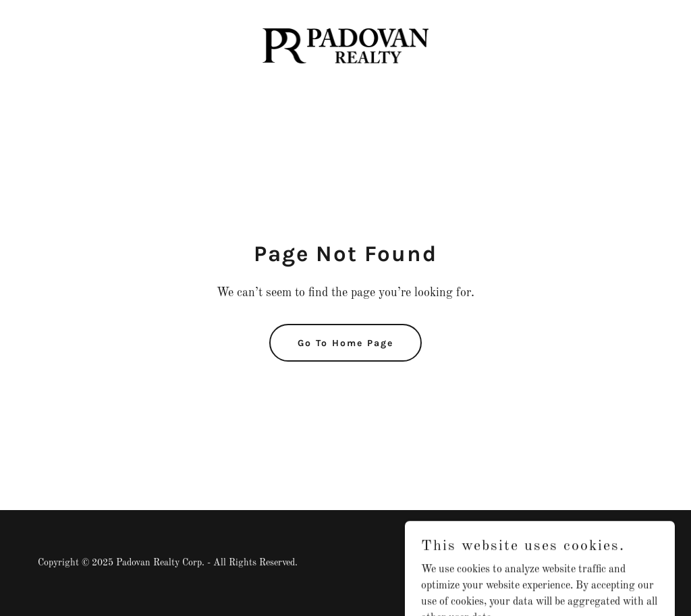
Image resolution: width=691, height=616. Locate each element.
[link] (345, 46)
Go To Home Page (345, 343)
